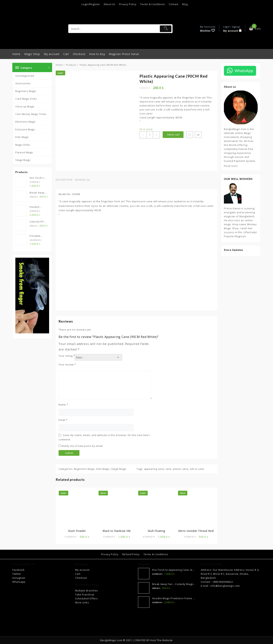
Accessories (23, 83)
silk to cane (197, 469)
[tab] (65, 180)
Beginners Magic (26, 91)
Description (64, 180)
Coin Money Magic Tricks (31, 114)
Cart (78, 574)
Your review (67, 365)
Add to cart (173, 135)
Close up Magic (25, 106)
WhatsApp (244, 71)
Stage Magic (23, 160)
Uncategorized (25, 76)
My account (82, 570)
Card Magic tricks (26, 99)
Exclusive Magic (25, 129)
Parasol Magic (24, 152)
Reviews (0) (82, 180)
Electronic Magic (25, 122)
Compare (198, 135)
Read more (231, 166)
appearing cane (154, 469)
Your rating (67, 356)
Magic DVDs (23, 145)
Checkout (81, 578)
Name (63, 405)
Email (63, 420)
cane (169, 469)
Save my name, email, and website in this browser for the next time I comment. (104, 437)
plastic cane (181, 469)
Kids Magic (22, 137)
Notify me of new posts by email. (83, 446)
